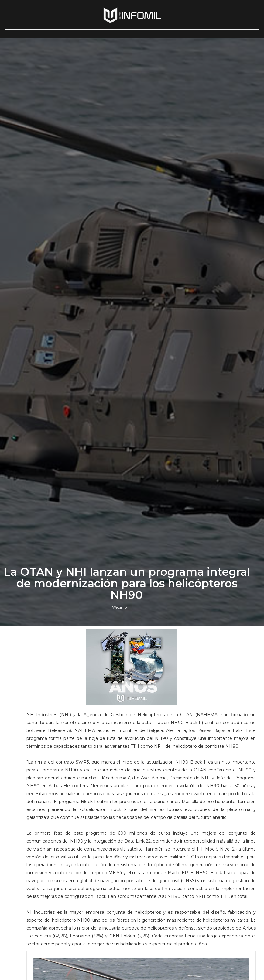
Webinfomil (122, 607)
